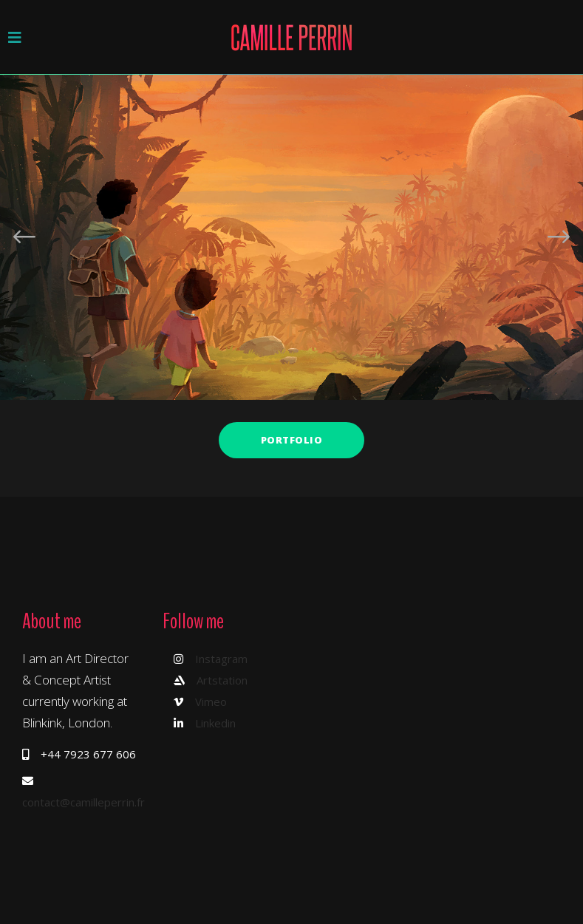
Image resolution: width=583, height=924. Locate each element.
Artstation (222, 680)
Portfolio (292, 440)
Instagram (221, 659)
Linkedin (215, 723)
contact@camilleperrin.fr (83, 802)
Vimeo (211, 702)
